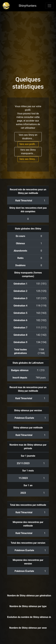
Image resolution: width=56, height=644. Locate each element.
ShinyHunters (28, 6)
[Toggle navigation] (49, 6)
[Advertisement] (28, 41)
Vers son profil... (28, 144)
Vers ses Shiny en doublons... (28, 137)
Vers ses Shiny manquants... (28, 152)
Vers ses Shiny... (28, 159)
